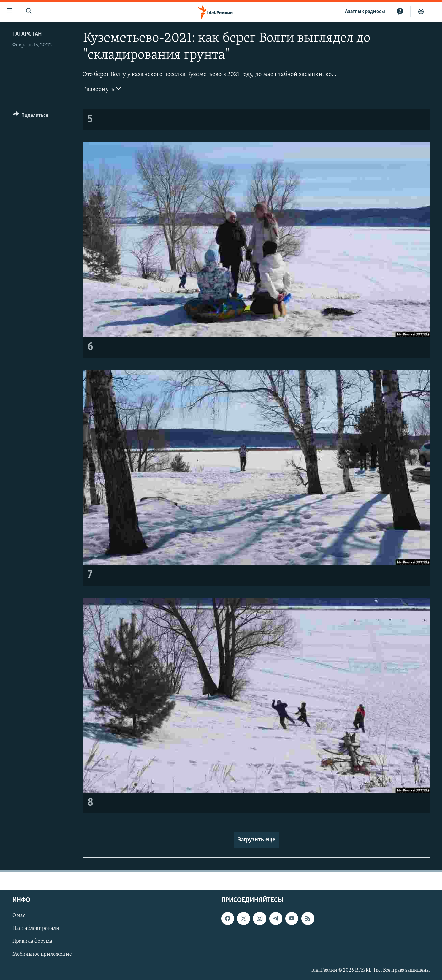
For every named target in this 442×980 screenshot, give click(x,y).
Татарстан (27, 34)
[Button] (31, 116)
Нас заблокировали (36, 928)
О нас (19, 916)
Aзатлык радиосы (365, 12)
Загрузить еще (256, 840)
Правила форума (32, 941)
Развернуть (102, 89)
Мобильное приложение (42, 954)
